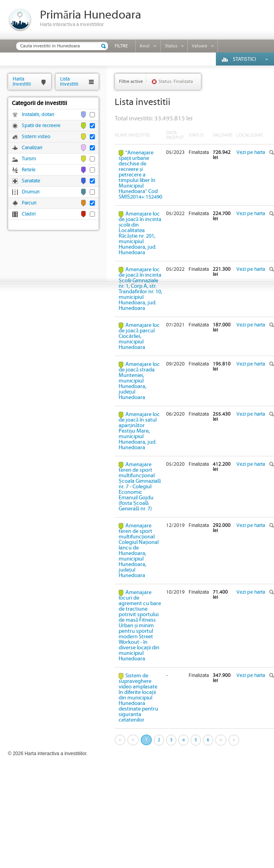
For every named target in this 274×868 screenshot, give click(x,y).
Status (171, 46)
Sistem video (36, 137)
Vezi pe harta (251, 153)
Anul (145, 46)
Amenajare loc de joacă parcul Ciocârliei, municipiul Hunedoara (139, 336)
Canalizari (32, 148)
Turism (29, 159)
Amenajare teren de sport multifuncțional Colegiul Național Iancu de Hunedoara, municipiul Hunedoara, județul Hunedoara (139, 551)
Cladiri (29, 214)
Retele (29, 170)
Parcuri (29, 203)
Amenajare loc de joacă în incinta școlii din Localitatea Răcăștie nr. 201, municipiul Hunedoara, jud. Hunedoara (140, 233)
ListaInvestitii (69, 82)
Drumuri (31, 192)
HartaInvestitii (22, 82)
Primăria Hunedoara (91, 15)
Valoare (199, 46)
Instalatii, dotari (38, 115)
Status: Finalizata (176, 82)
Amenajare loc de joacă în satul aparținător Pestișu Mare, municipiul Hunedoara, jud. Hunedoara (139, 431)
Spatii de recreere (41, 126)
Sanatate (31, 181)
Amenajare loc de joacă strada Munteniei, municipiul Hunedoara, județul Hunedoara (139, 381)
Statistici (244, 59)
